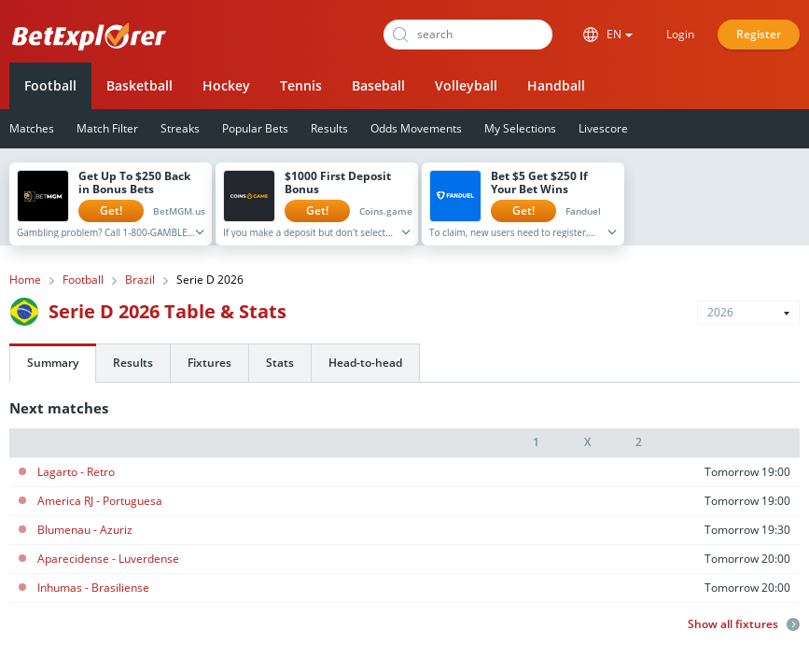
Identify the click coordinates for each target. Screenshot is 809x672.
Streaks (180, 128)
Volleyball (466, 85)
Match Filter (107, 128)
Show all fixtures (744, 624)
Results (329, 128)
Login (680, 34)
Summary (53, 363)
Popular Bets (255, 128)
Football (50, 85)
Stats (280, 363)
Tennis (301, 85)
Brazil (140, 280)
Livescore (603, 128)
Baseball (378, 85)
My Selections (520, 128)
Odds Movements (416, 128)
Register (759, 34)
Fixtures (209, 363)
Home (25, 280)
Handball (556, 85)
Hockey (226, 85)
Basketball (139, 85)
